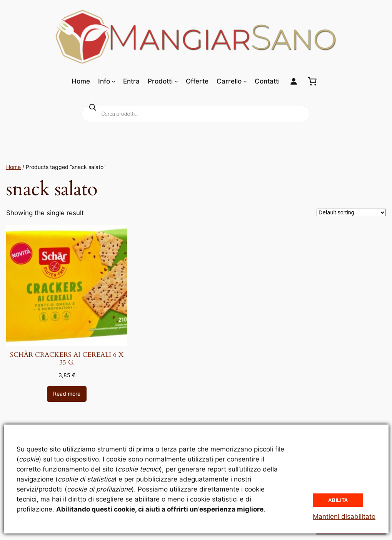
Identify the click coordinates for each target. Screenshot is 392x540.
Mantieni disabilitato (344, 517)
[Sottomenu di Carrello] (245, 81)
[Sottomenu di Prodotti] (176, 81)
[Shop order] (351, 212)
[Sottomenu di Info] (113, 81)
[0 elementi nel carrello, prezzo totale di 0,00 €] (312, 81)
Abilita (338, 500)
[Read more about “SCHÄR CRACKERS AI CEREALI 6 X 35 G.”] (67, 394)
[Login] (294, 81)
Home (13, 167)
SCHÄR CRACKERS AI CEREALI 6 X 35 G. (67, 359)
